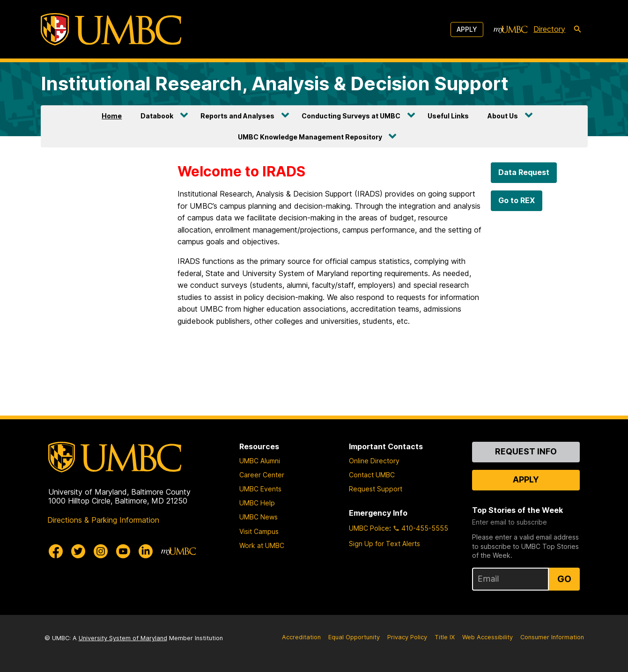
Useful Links (448, 116)
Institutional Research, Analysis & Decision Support (275, 84)
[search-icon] (577, 29)
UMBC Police (369, 528)
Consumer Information (552, 637)
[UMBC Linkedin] (146, 551)
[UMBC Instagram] (101, 551)
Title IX (445, 637)
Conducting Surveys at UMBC (351, 116)
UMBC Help (257, 503)
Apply (467, 29)
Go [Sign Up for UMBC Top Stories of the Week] (564, 579)
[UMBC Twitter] (78, 551)
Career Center (262, 475)
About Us (503, 116)
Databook (157, 116)
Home (112, 116)
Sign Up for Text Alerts (384, 544)
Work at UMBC (262, 545)
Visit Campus (259, 531)
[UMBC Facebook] (56, 551)
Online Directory (374, 461)
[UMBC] (111, 29)
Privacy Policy (407, 637)
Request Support (376, 489)
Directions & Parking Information (103, 520)
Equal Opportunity (354, 637)
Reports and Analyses (237, 116)
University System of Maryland (123, 638)
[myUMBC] (510, 29)
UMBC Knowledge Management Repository (310, 137)
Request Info (526, 451)
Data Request (524, 172)
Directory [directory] (549, 29)
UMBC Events (260, 489)
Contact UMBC (372, 475)
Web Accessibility (488, 637)
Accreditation (301, 637)
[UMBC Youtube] (123, 551)
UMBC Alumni (260, 461)
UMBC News (259, 517)
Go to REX (517, 200)
